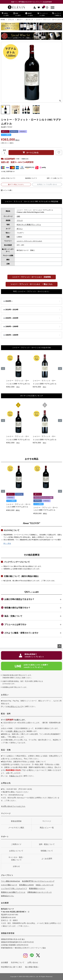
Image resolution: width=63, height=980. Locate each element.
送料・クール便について (54, 178)
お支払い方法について (7, 178)
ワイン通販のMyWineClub (10, 881)
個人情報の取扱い (32, 967)
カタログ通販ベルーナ (9, 885)
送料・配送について (47, 844)
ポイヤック (29, 20)
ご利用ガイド (16, 844)
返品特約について (30, 178)
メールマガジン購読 (16, 828)
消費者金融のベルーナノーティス (39, 892)
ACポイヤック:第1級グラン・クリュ (29, 225)
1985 (18, 216)
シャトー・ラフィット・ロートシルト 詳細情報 (32, 277)
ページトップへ (60, 646)
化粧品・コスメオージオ (45, 885)
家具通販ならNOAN (26, 885)
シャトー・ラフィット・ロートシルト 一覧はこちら (32, 284)
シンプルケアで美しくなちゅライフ (14, 888)
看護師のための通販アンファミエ (13, 892)
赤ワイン (20, 229)
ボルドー (20, 20)
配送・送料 (6, 714)
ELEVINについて (18, 962)
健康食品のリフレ (7, 896)
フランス (11, 20)
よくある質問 (47, 859)
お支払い (5, 695)
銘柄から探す (17, 14)
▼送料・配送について (16, 731)
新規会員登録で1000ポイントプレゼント (31, 655)
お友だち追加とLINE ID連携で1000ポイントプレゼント (31, 666)
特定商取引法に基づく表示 (11, 967)
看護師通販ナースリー (37, 888)
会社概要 (5, 903)
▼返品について (15, 776)
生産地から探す (5, 14)
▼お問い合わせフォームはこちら (13, 806)
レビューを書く (8, 190)
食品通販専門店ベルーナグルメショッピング (38, 881)
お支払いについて (16, 851)
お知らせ (16, 866)
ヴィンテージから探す (43, 14)
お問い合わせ (33, 962)
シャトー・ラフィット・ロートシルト (29, 241)
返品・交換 (6, 750)
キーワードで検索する (57, 14)
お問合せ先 (6, 783)
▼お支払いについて (15, 706)
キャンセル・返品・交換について (16, 859)
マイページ (6, 813)
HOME (3, 20)
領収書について (47, 851)
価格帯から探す (29, 14)
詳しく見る (7, 543)
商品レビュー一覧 (47, 828)
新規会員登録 (16, 821)
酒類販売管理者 (8, 933)
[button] (3, 491)
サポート (5, 837)
